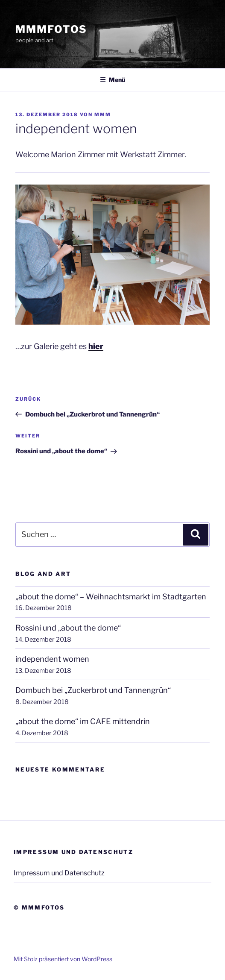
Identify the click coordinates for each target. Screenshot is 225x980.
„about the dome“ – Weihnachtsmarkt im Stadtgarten (111, 597)
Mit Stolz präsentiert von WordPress (63, 959)
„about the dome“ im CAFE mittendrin (83, 721)
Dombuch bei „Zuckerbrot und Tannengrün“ (93, 690)
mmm (103, 114)
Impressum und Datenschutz (59, 873)
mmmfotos (51, 29)
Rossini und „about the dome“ (68, 628)
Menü (112, 80)
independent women (52, 659)
